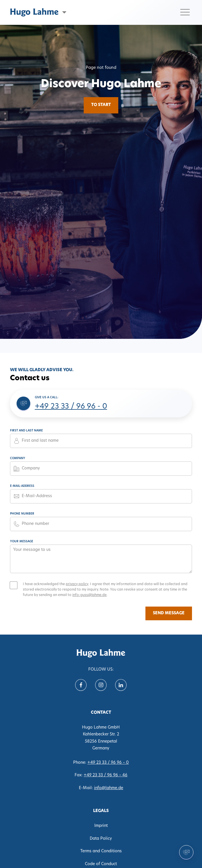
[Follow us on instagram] (101, 685)
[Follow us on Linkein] (121, 685)
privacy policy (77, 584)
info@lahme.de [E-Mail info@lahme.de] (109, 788)
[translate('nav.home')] (101, 653)
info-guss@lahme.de (89, 595)
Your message (22, 542)
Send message (169, 613)
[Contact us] (186, 852)
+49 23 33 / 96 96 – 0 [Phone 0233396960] (108, 763)
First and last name (26, 431)
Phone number (22, 514)
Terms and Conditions (101, 851)
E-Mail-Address (22, 486)
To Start (101, 105)
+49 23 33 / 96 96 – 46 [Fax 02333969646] (106, 775)
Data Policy (101, 839)
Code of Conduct (101, 864)
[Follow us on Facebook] (81, 685)
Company (18, 458)
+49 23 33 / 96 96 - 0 (71, 407)
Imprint (101, 826)
